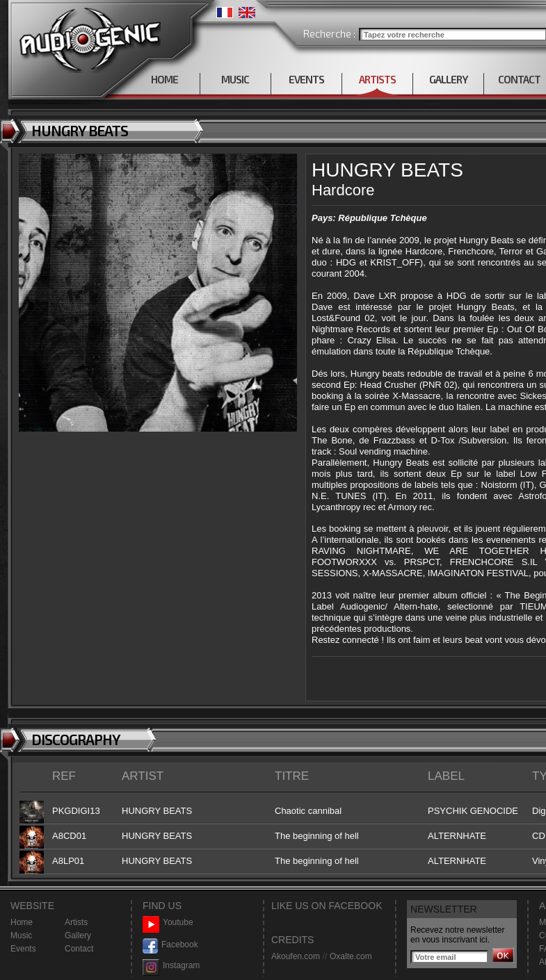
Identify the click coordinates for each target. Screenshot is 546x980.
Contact (79, 949)
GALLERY (448, 79)
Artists (76, 922)
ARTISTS (377, 79)
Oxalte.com (351, 956)
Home (22, 922)
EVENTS (306, 79)
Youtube (168, 923)
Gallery (78, 936)
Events (23, 949)
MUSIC (235, 79)
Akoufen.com (296, 956)
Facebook (170, 945)
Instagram (171, 966)
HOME (164, 79)
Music (21, 936)
